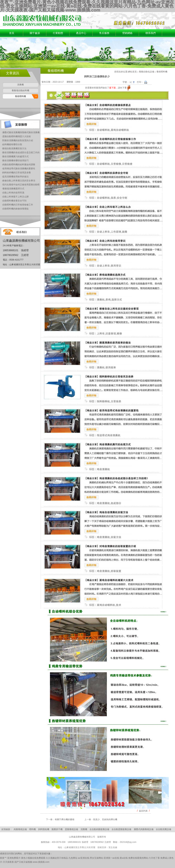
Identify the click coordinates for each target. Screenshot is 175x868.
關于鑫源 (35, 33)
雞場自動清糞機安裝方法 (14, 148)
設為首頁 (151, 14)
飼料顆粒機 (44, 829)
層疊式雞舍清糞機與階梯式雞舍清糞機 (21, 132)
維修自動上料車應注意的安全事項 (19, 181)
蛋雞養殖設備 (71, 829)
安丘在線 (113, 847)
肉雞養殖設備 (20, 829)
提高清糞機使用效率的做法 (15, 177)
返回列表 (143, 811)
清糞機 (20, 85)
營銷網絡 (127, 33)
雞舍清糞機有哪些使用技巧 (15, 161)
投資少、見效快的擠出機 (105, 819)
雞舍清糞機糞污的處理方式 (15, 157)
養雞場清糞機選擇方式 (13, 189)
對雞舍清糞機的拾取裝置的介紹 (18, 140)
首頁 (12, 33)
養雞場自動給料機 (20, 90)
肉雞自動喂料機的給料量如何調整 (19, 165)
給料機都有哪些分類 (12, 144)
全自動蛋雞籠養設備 (121, 829)
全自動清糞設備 (164, 829)
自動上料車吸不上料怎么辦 (15, 197)
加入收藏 (162, 14)
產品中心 (81, 33)
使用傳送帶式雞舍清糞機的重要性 (19, 169)
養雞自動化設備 (147, 72)
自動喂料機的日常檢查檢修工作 (18, 205)
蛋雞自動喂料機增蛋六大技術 (17, 136)
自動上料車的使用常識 (13, 193)
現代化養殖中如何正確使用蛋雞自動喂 (21, 185)
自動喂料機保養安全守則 (14, 201)
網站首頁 (132, 72)
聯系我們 (151, 33)
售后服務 (104, 33)
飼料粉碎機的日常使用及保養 (17, 173)
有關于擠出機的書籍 (65, 819)
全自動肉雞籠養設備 (99, 829)
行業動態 (58, 33)
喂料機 (32, 829)
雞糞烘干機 (57, 829)
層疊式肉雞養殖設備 (144, 829)
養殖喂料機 (20, 96)
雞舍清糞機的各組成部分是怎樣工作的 (21, 153)
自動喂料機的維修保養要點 (15, 209)
